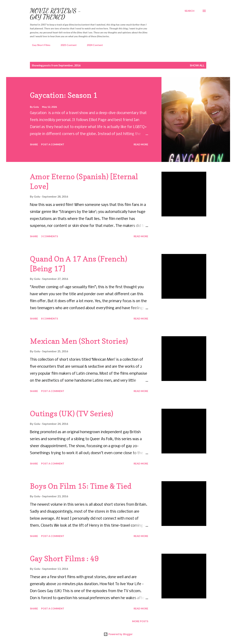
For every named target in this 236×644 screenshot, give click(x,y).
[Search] (189, 11)
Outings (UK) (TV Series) (72, 414)
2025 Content (66, 45)
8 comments (50, 319)
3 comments (50, 236)
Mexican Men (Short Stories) (79, 341)
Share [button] (34, 144)
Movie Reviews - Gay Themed (55, 14)
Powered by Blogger (118, 634)
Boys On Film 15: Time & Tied (81, 486)
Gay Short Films (39, 45)
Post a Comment (53, 144)
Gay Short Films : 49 (64, 559)
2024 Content (93, 45)
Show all (197, 65)
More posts (140, 621)
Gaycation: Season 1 (64, 95)
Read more (141, 144)
